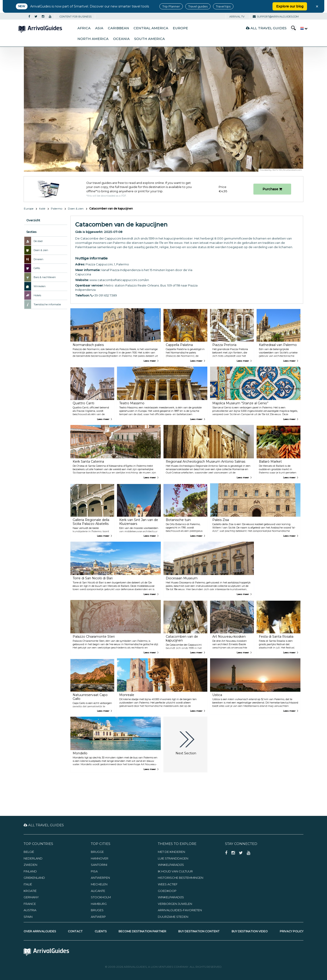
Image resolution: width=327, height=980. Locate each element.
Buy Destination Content (199, 931)
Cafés (37, 268)
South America (150, 39)
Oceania (121, 39)
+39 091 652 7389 (104, 295)
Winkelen (40, 286)
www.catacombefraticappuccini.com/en (119, 280)
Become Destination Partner (142, 931)
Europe (180, 28)
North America (93, 39)
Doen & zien (76, 209)
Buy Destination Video (250, 931)
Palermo (57, 209)
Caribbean (118, 28)
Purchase (272, 189)
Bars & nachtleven (45, 277)
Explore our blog (290, 6)
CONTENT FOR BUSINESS (76, 17)
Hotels (37, 295)
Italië (42, 209)
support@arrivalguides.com (276, 17)
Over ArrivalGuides (40, 931)
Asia (99, 28)
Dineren (38, 259)
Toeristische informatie (47, 304)
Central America (151, 28)
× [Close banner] (317, 6)
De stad (38, 241)
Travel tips (223, 6)
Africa (84, 28)
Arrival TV (237, 17)
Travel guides (198, 6)
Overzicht (33, 220)
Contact (75, 931)
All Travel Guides (266, 28)
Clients (101, 931)
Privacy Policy (292, 931)
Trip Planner (171, 6)
